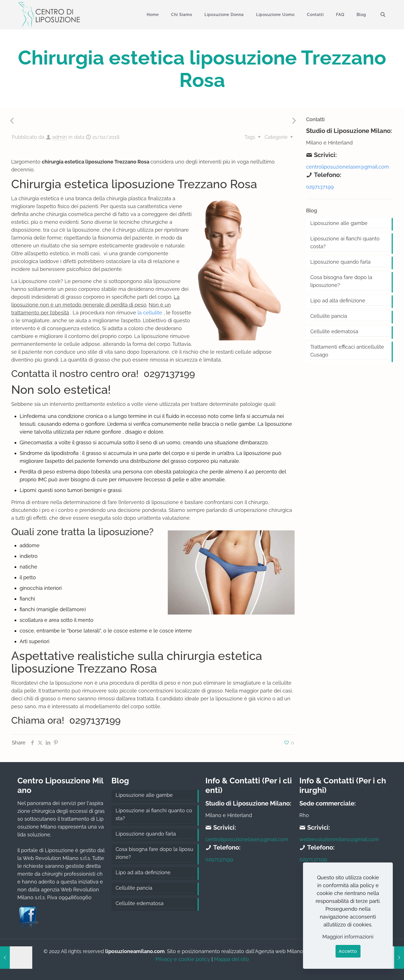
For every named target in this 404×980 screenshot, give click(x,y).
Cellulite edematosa (334, 331)
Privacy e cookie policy (183, 959)
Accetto (348, 951)
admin (60, 137)
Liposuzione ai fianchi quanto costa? (345, 242)
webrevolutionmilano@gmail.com (339, 839)
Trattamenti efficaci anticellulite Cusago (347, 351)
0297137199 (168, 374)
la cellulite (150, 313)
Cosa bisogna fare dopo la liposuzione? (341, 281)
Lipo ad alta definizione (338, 301)
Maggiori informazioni (348, 937)
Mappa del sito (231, 959)
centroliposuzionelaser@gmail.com (348, 167)
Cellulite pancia (329, 316)
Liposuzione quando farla (340, 262)
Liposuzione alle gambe (339, 223)
